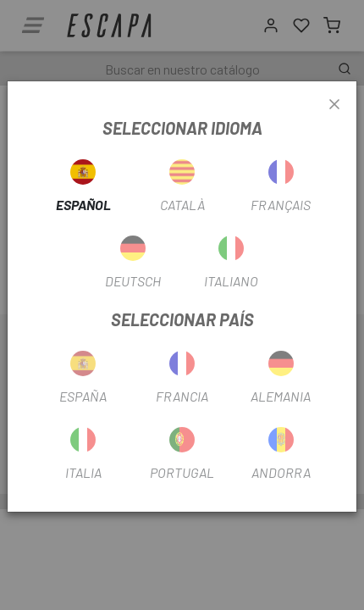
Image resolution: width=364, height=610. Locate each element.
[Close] (334, 105)
